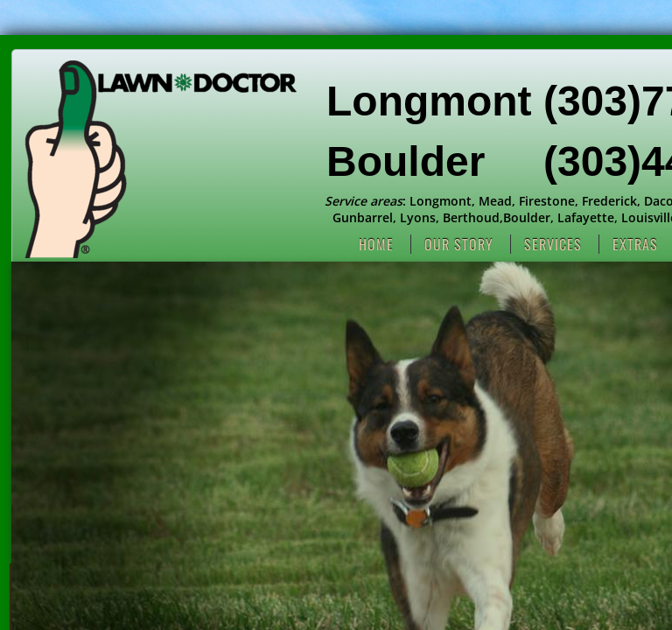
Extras (635, 244)
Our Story (459, 244)
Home (376, 244)
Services (553, 244)
